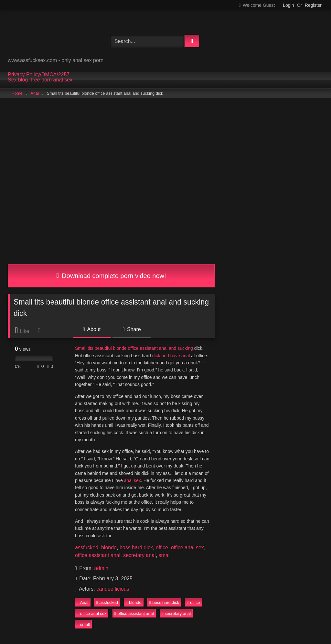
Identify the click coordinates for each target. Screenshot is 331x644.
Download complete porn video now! (111, 276)
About (92, 329)
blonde (109, 547)
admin (101, 568)
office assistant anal (98, 555)
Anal (35, 93)
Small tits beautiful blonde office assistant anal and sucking (134, 348)
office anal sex (187, 547)
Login (288, 5)
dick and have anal (171, 356)
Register (313, 5)
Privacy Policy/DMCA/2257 (39, 75)
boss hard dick (136, 547)
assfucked (87, 547)
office (162, 547)
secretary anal (139, 555)
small (165, 555)
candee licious (113, 589)
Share (132, 329)
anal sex (133, 480)
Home (17, 93)
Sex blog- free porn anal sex (40, 80)
